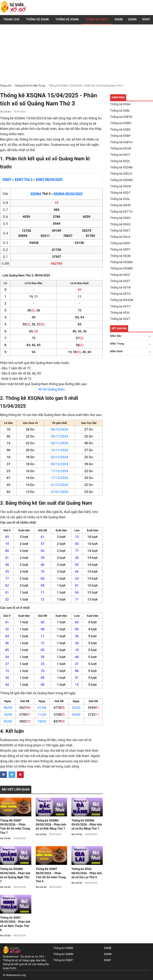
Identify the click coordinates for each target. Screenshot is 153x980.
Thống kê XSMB (37, 19)
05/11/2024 (59, 436)
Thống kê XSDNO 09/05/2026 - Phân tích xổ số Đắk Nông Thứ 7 (51, 825)
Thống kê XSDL (120, 161)
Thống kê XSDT (120, 193)
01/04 (42, 708)
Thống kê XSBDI (121, 123)
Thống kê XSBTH (121, 142)
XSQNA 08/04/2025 (68, 194)
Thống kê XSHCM (122, 300)
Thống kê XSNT (120, 243)
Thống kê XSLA (120, 237)
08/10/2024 (59, 429)
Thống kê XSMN (67, 19)
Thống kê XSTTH (121, 212)
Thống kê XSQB (120, 256)
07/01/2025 (59, 492)
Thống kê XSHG (120, 205)
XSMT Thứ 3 (23, 179)
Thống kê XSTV (120, 306)
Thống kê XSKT (120, 231)
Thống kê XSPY (120, 249)
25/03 (76, 708)
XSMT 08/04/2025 (49, 179)
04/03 (76, 715)
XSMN (132, 19)
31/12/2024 (59, 485)
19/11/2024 (59, 450)
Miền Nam (116, 351)
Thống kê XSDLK (121, 174)
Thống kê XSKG (120, 224)
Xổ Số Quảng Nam (51, 389)
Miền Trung (117, 344)
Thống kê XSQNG (121, 268)
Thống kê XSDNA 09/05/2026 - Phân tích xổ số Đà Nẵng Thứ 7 (87, 825)
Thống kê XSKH (120, 218)
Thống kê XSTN (120, 288)
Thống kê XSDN (120, 186)
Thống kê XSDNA (121, 167)
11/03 (42, 715)
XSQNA (36, 194)
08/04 (8, 708)
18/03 (8, 715)
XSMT (146, 19)
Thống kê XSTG (120, 294)
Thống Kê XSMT (97, 19)
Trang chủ (11, 19)
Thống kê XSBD (120, 130)
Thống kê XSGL (120, 199)
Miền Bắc (116, 336)
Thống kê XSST (120, 281)
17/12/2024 (59, 471)
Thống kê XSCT (120, 155)
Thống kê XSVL (120, 313)
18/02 (42, 721)
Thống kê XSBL (120, 111)
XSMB (119, 19)
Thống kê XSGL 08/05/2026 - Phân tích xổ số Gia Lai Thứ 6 (87, 873)
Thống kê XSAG (120, 104)
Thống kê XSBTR (121, 117)
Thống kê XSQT (120, 275)
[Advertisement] (76, 56)
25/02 (8, 721)
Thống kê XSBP (120, 136)
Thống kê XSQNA (121, 262)
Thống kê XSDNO (121, 180)
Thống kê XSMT (63, 960)
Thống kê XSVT (120, 319)
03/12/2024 (59, 457)
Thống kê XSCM (121, 148)
